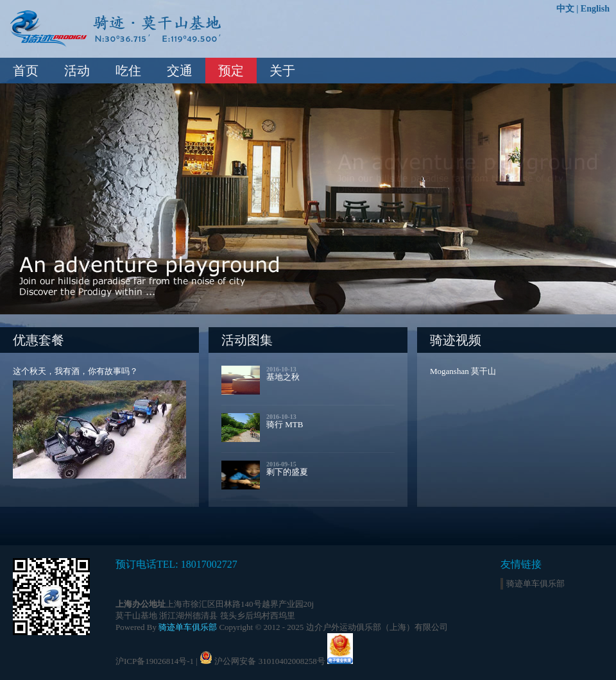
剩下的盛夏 (287, 472)
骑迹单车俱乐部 (188, 627)
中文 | (569, 9)
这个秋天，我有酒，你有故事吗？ (75, 371)
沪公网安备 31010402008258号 (269, 661)
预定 (231, 71)
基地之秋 (283, 377)
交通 (180, 71)
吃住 (128, 71)
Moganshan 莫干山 (463, 371)
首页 (26, 71)
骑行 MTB (285, 424)
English (595, 9)
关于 (282, 71)
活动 (77, 71)
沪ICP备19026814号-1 (155, 661)
